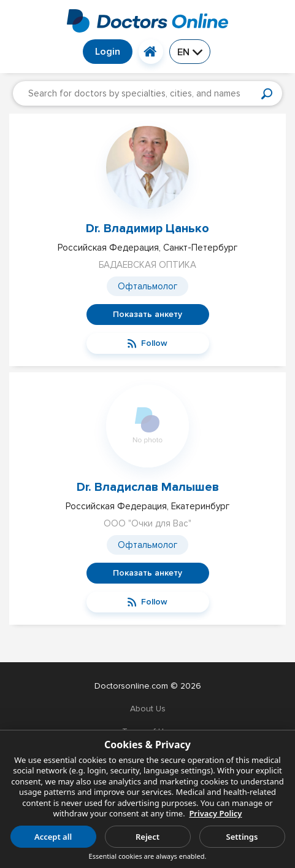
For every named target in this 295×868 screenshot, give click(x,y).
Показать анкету (147, 314)
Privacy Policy (215, 813)
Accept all (53, 837)
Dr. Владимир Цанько (147, 229)
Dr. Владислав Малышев (148, 487)
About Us (148, 709)
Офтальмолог (147, 286)
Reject (147, 837)
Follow (147, 343)
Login (108, 52)
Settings (242, 837)
